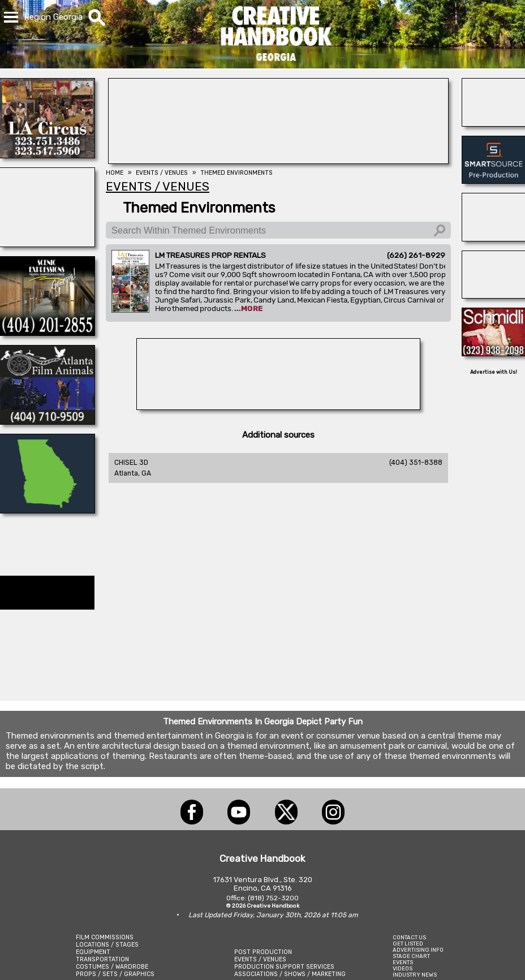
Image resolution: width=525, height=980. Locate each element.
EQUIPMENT (93, 952)
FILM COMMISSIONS (105, 937)
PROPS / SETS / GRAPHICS (115, 974)
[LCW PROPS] (47, 510)
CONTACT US (409, 937)
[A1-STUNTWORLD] (278, 407)
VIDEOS (403, 968)
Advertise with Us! (494, 372)
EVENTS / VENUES (260, 959)
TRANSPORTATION (102, 959)
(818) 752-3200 (273, 898)
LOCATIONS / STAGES (107, 945)
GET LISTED (408, 944)
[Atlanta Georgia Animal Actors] (494, 123)
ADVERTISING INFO (418, 950)
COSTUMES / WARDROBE (112, 967)
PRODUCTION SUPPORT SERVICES (284, 967)
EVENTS (403, 962)
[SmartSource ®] (494, 180)
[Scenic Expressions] (47, 333)
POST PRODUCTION (263, 952)
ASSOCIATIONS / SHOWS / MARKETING (290, 974)
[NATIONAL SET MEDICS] (47, 244)
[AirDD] (278, 161)
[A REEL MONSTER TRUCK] (494, 238)
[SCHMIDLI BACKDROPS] (494, 353)
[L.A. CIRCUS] (47, 155)
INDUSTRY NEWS (415, 975)
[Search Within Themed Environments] (278, 230)
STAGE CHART (411, 956)
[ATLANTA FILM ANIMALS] (47, 421)
